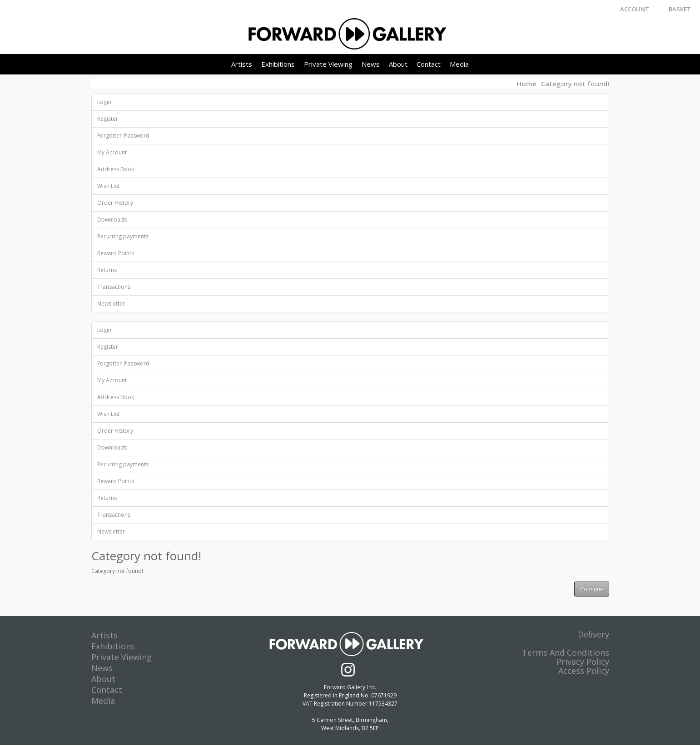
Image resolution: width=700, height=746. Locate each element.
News (371, 64)
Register (108, 119)
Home (526, 84)
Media (459, 64)
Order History (115, 203)
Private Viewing (328, 64)
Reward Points (116, 254)
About (398, 64)
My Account (112, 153)
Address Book (116, 170)
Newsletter (111, 304)
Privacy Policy (583, 662)
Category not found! (575, 84)
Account (635, 9)
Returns (107, 270)
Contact (429, 64)
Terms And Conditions (566, 653)
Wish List (108, 186)
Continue (592, 590)
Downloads (112, 220)
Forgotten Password (123, 136)
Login (104, 102)
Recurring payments (123, 237)
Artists (242, 64)
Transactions (114, 287)
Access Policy (584, 672)
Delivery (593, 635)
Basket (680, 9)
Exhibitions (278, 64)
